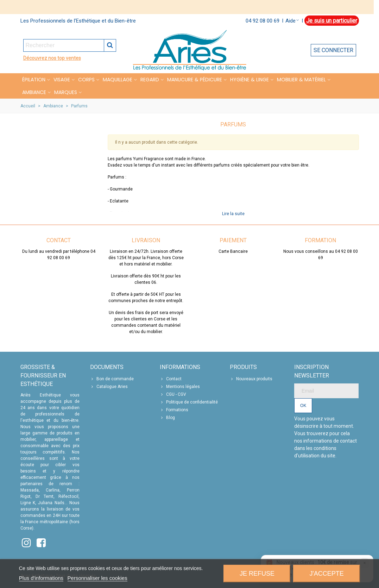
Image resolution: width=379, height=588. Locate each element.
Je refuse (257, 574)
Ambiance (34, 92)
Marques (66, 92)
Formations (174, 410)
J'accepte (326, 574)
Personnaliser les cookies (97, 578)
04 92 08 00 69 (263, 21)
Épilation (34, 80)
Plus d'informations (41, 578)
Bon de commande (112, 379)
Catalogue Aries (109, 387)
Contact (171, 379)
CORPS (86, 80)
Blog (167, 418)
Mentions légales (180, 387)
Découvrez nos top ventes (52, 58)
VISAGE (62, 80)
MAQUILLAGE (118, 80)
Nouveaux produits (251, 379)
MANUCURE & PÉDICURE (195, 80)
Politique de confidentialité (189, 402)
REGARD (150, 80)
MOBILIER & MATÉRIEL (301, 80)
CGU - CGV (173, 394)
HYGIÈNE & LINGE (249, 80)
